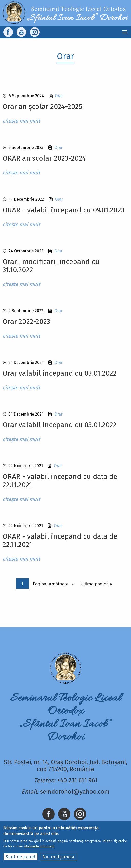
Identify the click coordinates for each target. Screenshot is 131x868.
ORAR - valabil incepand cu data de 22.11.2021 (60, 481)
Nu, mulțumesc (59, 857)
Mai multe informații (39, 846)
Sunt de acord (21, 857)
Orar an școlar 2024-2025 (42, 107)
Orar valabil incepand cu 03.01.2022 (60, 373)
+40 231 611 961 (77, 780)
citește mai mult (21, 121)
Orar (59, 96)
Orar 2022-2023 (27, 321)
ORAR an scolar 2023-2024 (44, 158)
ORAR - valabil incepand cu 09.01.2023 (64, 210)
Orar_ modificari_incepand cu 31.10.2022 (51, 266)
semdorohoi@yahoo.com (75, 792)
